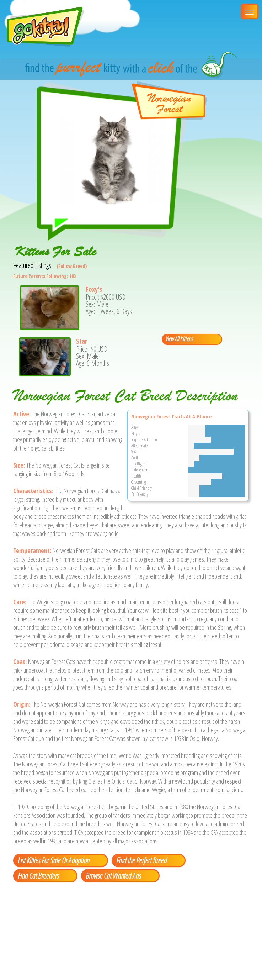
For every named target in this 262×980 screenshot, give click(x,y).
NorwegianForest (169, 104)
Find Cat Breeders (38, 875)
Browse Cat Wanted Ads (113, 875)
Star (82, 341)
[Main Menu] (250, 11)
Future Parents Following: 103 (44, 276)
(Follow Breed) (72, 266)
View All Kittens (179, 339)
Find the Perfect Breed (141, 860)
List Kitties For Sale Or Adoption (54, 860)
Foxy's (94, 289)
